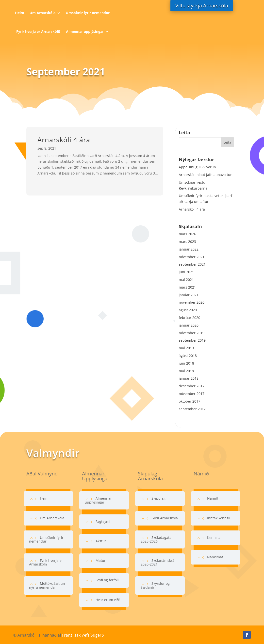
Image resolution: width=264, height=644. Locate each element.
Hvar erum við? (108, 600)
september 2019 (192, 340)
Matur (101, 560)
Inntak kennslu (219, 518)
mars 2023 (187, 242)
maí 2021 (186, 280)
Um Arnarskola (52, 518)
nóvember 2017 (192, 394)
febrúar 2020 (190, 318)
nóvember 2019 (192, 333)
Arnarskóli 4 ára (64, 140)
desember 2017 (192, 386)
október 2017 (190, 401)
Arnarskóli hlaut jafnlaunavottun (206, 175)
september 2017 (192, 409)
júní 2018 (186, 363)
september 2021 (192, 264)
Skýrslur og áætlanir (155, 585)
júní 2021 (186, 272)
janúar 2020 (189, 325)
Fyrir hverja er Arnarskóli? (38, 31)
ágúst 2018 (188, 356)
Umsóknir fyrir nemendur (88, 13)
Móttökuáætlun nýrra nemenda (47, 585)
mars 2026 (187, 234)
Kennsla (214, 537)
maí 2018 (186, 371)
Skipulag (158, 498)
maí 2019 (186, 348)
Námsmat (215, 557)
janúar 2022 (189, 249)
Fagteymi (103, 521)
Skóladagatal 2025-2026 (157, 539)
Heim (20, 13)
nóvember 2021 (192, 257)
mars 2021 (187, 287)
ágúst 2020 (188, 310)
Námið (213, 498)
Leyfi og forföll (107, 580)
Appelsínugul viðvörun (197, 167)
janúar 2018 (189, 378)
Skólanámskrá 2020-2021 (157, 562)
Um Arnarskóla (42, 13)
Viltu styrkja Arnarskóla (202, 6)
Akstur (101, 541)
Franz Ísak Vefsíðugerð (83, 635)
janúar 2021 (189, 295)
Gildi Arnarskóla (165, 518)
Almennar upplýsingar (85, 31)
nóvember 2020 (192, 302)
